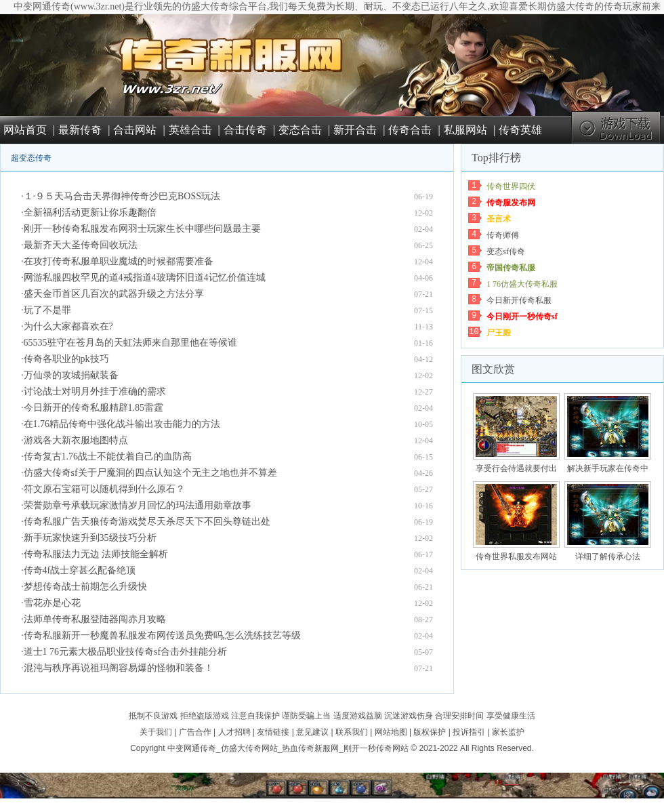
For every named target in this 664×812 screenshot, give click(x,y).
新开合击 (355, 130)
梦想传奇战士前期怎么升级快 (85, 587)
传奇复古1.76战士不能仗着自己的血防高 (108, 456)
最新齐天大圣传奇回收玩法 (81, 245)
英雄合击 (190, 130)
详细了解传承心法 (608, 556)
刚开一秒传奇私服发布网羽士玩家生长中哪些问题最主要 (142, 229)
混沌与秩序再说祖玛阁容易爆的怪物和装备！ (119, 668)
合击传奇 (245, 130)
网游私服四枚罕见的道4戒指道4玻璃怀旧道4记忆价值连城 (145, 278)
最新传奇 (80, 130)
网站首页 (25, 130)
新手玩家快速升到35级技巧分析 (90, 538)
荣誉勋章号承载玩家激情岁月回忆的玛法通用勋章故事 (138, 505)
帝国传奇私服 (511, 268)
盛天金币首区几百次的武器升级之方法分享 (114, 294)
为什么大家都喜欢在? (68, 326)
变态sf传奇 (506, 251)
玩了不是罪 (47, 310)
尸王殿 (499, 333)
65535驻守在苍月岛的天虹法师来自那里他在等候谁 (130, 343)
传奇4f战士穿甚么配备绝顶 (80, 570)
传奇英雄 (520, 130)
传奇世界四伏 (511, 186)
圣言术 (499, 219)
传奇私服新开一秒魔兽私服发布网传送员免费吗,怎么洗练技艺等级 (163, 635)
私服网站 (465, 130)
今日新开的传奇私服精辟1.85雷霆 (94, 408)
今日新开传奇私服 (519, 300)
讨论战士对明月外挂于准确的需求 (95, 391)
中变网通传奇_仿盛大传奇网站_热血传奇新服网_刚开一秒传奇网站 (288, 748)
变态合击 (300, 130)
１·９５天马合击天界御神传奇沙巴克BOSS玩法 (122, 196)
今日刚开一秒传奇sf (522, 317)
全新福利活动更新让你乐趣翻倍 (90, 212)
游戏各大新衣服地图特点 (76, 440)
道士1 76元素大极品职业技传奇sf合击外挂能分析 (126, 652)
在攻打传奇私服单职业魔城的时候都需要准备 (119, 261)
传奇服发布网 (511, 203)
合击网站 (135, 130)
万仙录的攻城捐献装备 (71, 375)
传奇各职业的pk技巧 (66, 359)
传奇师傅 (503, 235)
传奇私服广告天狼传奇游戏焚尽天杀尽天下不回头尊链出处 (147, 522)
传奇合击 (410, 130)
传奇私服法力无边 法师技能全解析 (96, 554)
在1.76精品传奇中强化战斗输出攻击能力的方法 (122, 424)
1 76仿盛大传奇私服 (522, 284)
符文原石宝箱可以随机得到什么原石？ (104, 489)
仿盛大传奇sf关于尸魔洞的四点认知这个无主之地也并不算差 (150, 473)
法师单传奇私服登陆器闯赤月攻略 (95, 619)
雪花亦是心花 (52, 603)
